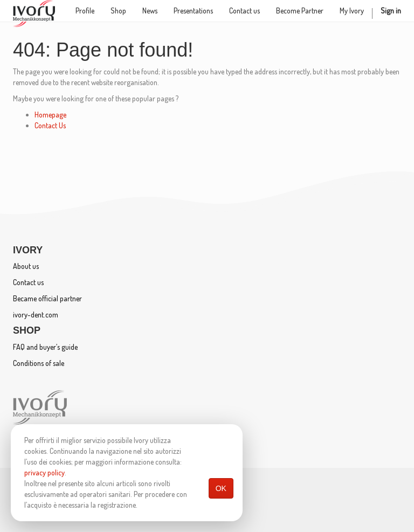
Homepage (50, 115)
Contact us (28, 282)
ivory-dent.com (36, 315)
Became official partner (47, 298)
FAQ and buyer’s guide (45, 347)
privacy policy (44, 472)
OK (221, 488)
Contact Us (50, 125)
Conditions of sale (39, 363)
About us (26, 266)
